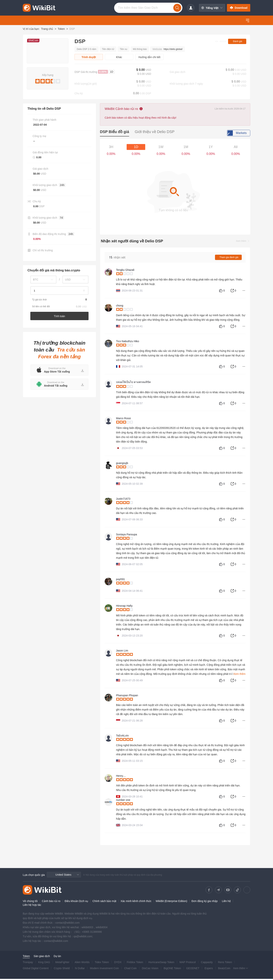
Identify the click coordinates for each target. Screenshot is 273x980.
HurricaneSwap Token (161, 963)
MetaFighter (62, 963)
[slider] (48, 80)
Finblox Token (135, 963)
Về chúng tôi (30, 902)
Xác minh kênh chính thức (136, 902)
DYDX (118, 963)
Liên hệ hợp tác (32, 906)
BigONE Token (172, 969)
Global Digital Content (36, 969)
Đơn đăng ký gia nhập (205, 902)
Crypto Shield (62, 969)
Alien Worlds (82, 963)
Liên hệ (226, 902)
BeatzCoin (224, 969)
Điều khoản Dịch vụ (76, 902)
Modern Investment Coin (105, 969)
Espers (209, 969)
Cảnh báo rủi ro (51, 902)
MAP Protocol (188, 963)
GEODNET (193, 969)
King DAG (44, 963)
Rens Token (225, 963)
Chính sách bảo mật (104, 902)
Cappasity (207, 963)
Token (61, 29)
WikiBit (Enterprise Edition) (171, 902)
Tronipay (28, 963)
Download (239, 8)
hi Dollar (80, 969)
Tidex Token (102, 963)
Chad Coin (130, 969)
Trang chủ (47, 29)
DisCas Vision (150, 969)
